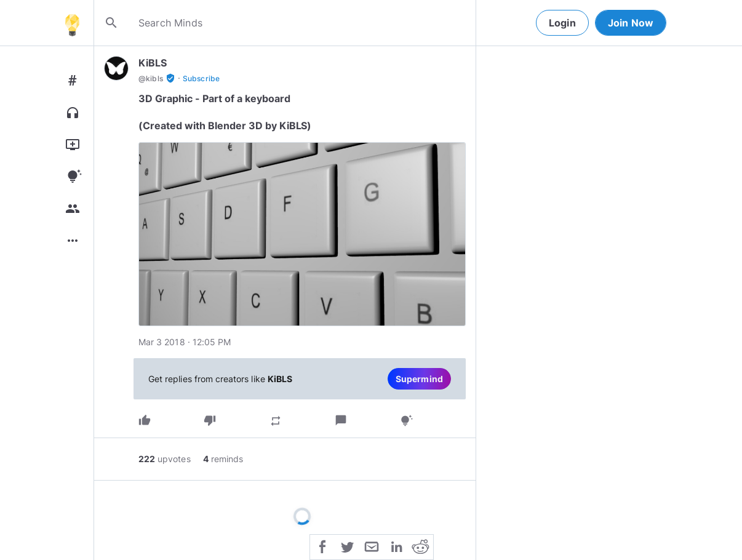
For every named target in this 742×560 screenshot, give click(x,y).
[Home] (72, 23)
